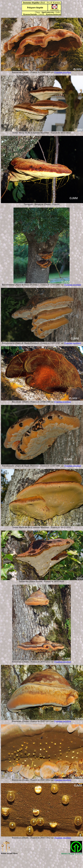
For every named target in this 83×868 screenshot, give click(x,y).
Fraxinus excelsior (63, 72)
